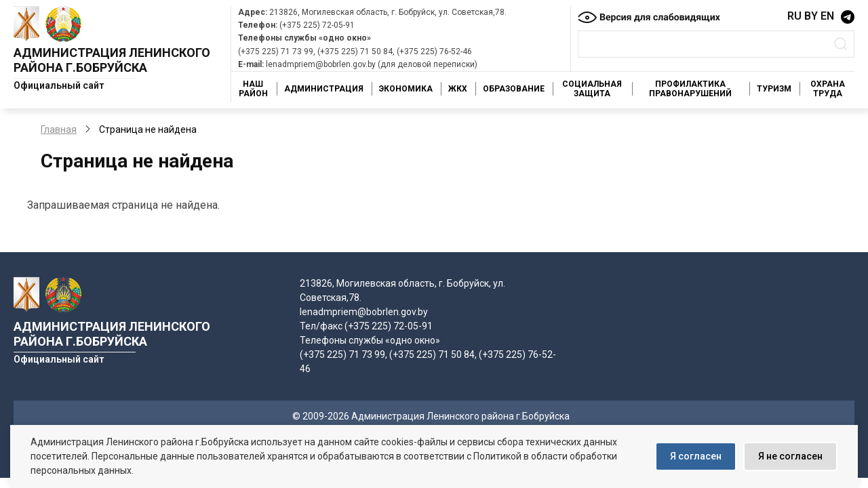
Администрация (324, 89)
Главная (59, 129)
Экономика (406, 89)
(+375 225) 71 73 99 (276, 52)
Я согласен (696, 456)
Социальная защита (592, 89)
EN (827, 16)
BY (811, 16)
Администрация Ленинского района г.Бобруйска (112, 60)
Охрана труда (828, 89)
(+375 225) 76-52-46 (434, 52)
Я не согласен (790, 456)
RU (794, 16)
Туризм (774, 89)
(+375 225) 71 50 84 (355, 52)
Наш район (253, 89)
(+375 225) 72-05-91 (317, 25)
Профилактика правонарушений (690, 89)
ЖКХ (458, 89)
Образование (514, 89)
